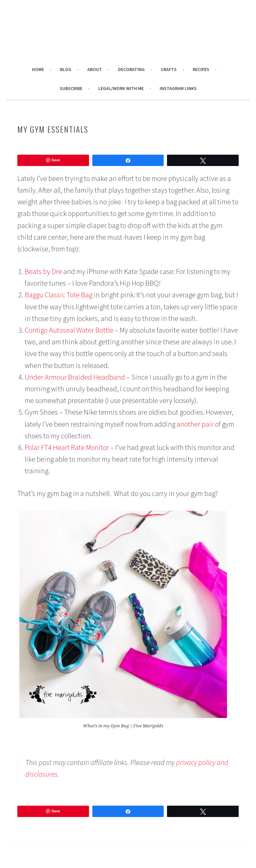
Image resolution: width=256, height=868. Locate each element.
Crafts (169, 69)
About (95, 69)
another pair (195, 424)
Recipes (201, 69)
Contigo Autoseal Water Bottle (69, 330)
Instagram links (178, 88)
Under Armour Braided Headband (75, 377)
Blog (66, 69)
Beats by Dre (43, 271)
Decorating (131, 69)
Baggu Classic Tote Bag (58, 295)
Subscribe (71, 88)
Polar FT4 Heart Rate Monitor (67, 447)
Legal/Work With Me (121, 88)
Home (38, 69)
